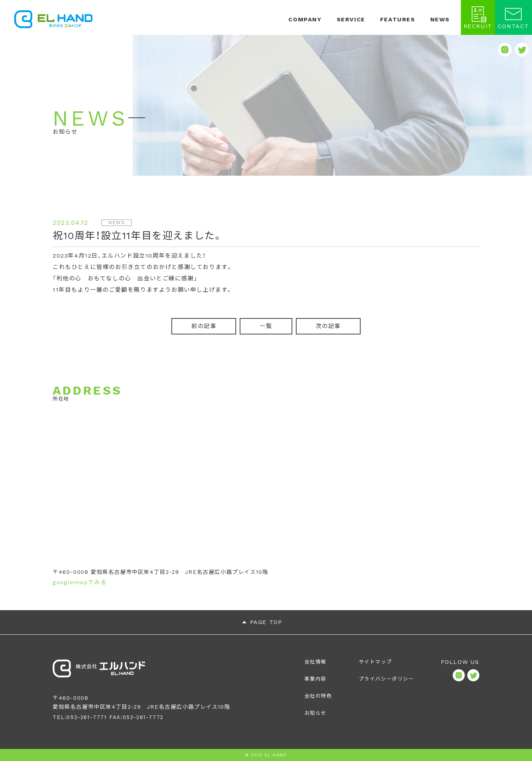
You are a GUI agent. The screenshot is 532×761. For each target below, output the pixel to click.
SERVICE (351, 20)
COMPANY (305, 20)
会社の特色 (318, 696)
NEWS (440, 20)
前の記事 (204, 326)
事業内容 (315, 679)
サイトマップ (376, 662)
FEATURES (398, 20)
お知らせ (315, 713)
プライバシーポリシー (387, 679)
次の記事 (328, 326)
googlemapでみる (80, 582)
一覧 (266, 326)
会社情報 (315, 662)
